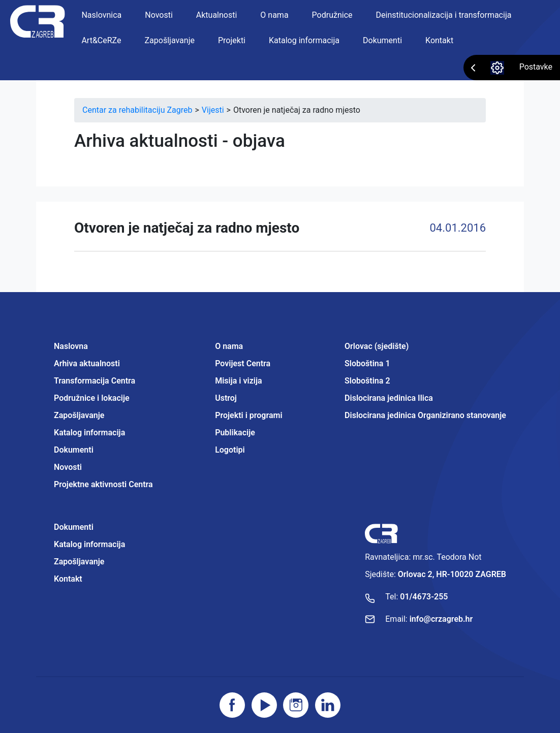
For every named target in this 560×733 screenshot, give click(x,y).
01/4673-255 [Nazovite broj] (424, 597)
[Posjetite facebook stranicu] (232, 705)
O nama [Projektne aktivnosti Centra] (229, 346)
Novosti (159, 15)
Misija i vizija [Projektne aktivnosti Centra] (238, 381)
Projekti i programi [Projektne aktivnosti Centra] (248, 415)
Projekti (232, 40)
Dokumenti (382, 40)
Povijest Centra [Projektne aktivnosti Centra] (243, 363)
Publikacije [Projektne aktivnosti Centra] (235, 433)
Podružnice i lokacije (92, 398)
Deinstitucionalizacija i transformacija (444, 15)
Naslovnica (101, 15)
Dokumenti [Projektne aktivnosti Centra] (74, 527)
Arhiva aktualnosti (87, 363)
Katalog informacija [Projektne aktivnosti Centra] (89, 544)
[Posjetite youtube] (264, 705)
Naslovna (71, 346)
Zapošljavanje (170, 40)
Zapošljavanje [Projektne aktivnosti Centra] (79, 562)
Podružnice (332, 15)
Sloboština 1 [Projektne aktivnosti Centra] (367, 363)
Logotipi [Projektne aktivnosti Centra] (230, 450)
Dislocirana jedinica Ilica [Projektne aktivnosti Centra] (389, 398)
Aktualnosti (217, 15)
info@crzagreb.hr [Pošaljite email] (441, 619)
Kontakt (439, 40)
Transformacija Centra (95, 381)
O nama (274, 15)
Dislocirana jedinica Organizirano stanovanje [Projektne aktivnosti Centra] (425, 415)
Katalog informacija (304, 40)
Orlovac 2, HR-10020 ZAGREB (452, 574)
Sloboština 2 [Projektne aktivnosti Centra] (367, 381)
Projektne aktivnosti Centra (103, 484)
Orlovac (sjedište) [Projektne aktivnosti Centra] (377, 346)
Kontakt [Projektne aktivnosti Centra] (68, 579)
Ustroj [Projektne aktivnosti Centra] (226, 398)
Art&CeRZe (101, 40)
